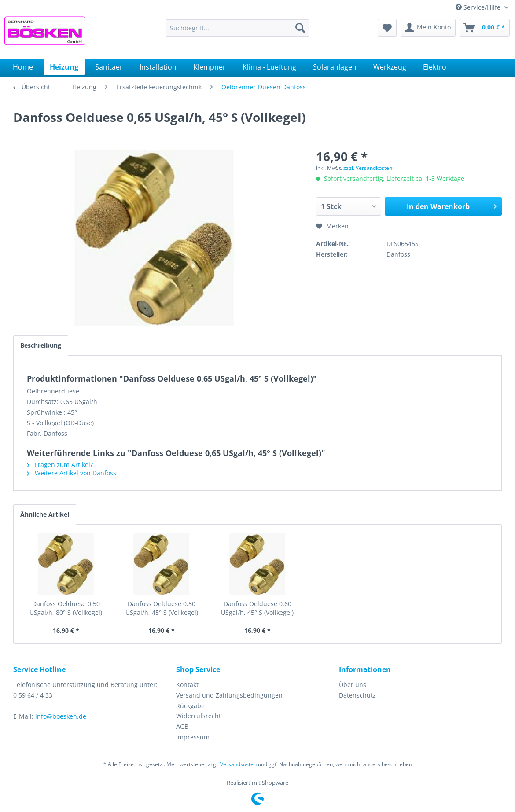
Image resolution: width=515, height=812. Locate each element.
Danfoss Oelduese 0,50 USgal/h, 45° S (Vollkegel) (162, 608)
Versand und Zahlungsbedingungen (229, 695)
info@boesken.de (61, 716)
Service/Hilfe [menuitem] (479, 7)
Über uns (353, 685)
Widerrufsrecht (199, 716)
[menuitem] (238, 28)
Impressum (193, 737)
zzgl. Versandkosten (368, 168)
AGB (182, 726)
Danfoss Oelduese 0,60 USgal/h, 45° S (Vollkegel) (257, 608)
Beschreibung (41, 345)
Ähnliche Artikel (45, 514)
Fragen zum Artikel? (60, 465)
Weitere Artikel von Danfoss (72, 473)
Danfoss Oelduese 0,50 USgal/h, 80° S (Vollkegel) (66, 608)
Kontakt (187, 685)
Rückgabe (190, 706)
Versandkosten (238, 764)
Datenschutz (357, 695)
